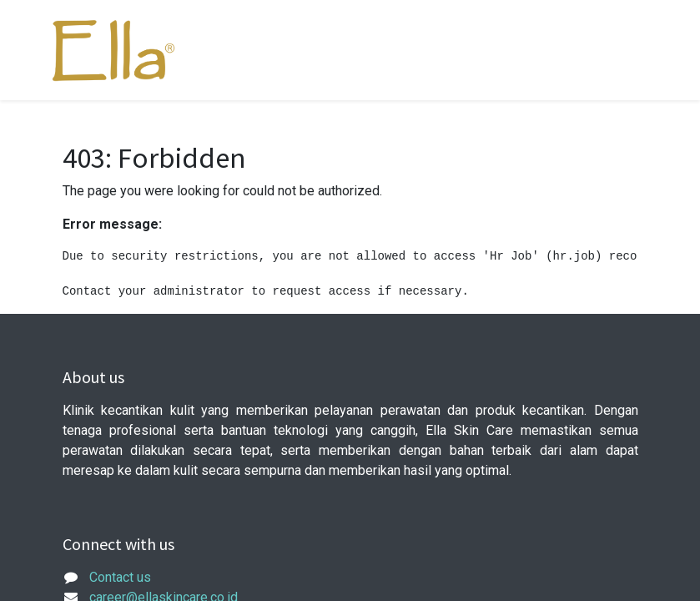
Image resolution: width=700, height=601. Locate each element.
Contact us (120, 577)
